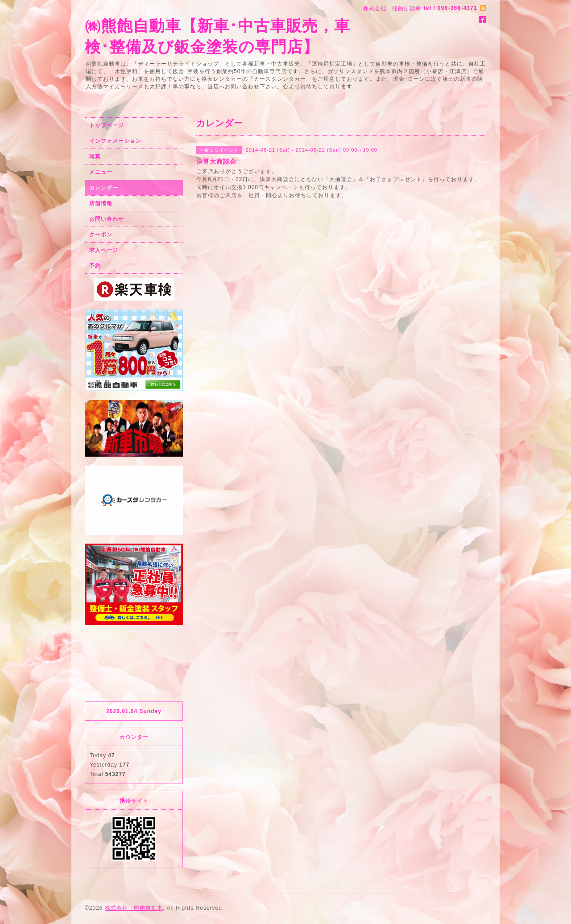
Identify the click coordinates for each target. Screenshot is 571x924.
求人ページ (104, 250)
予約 (95, 266)
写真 (95, 157)
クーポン (101, 235)
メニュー (101, 172)
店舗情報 (101, 203)
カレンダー (104, 188)
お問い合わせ (107, 219)
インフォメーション (115, 141)
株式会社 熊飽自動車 (134, 908)
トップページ (107, 125)
